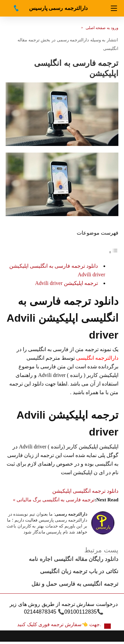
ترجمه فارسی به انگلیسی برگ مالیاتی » (54, 500)
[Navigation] (114, 8)
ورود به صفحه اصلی (102, 28)
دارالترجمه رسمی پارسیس (58, 8)
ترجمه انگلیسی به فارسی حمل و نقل (75, 584)
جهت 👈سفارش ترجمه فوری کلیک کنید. (60, 624)
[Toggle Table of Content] (113, 252)
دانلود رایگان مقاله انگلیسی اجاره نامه (74, 559)
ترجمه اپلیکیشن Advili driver (66, 283)
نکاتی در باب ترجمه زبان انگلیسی (79, 571)
